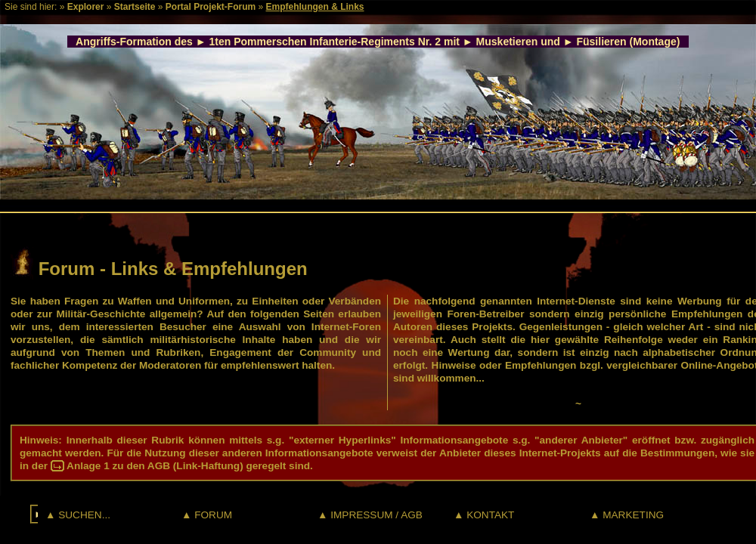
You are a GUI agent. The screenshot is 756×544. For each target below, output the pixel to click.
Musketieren (507, 42)
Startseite (135, 7)
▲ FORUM (207, 515)
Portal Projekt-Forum (211, 7)
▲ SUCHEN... (78, 515)
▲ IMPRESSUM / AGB (370, 515)
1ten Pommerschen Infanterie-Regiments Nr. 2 (325, 42)
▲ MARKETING (627, 515)
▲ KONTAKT (484, 515)
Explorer (86, 7)
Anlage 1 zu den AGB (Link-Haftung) (155, 466)
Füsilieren (601, 42)
